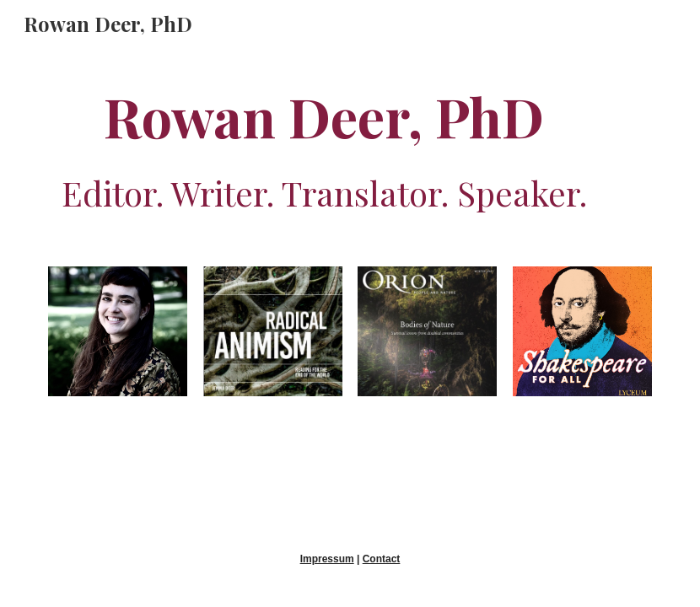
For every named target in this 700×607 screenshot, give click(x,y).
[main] (324, 147)
